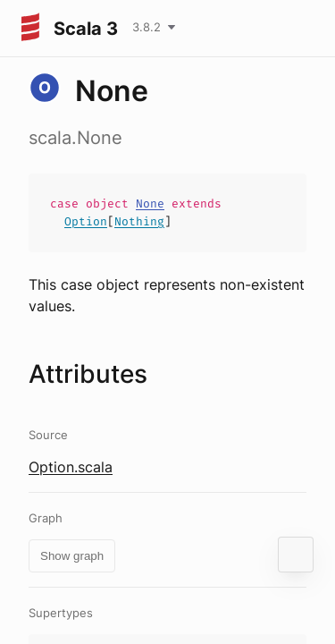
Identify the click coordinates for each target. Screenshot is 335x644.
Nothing (139, 221)
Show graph (72, 556)
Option (86, 221)
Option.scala (71, 467)
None (150, 203)
